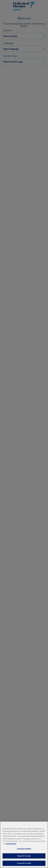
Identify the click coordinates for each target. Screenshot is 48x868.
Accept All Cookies (24, 864)
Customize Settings (24, 849)
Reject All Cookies (24, 856)
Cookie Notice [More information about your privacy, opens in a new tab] (11, 844)
